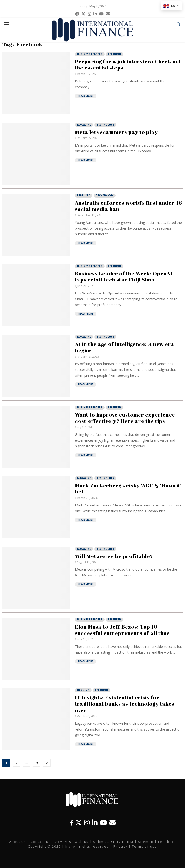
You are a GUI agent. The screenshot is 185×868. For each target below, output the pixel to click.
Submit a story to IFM (113, 842)
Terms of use (145, 846)
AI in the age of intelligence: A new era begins (125, 347)
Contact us (41, 842)
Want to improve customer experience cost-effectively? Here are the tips (125, 418)
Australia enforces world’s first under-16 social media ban (129, 206)
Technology (105, 125)
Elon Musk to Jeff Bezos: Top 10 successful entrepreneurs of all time (122, 630)
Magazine (84, 125)
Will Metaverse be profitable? (114, 556)
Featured (115, 54)
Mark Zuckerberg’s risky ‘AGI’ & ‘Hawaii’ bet (128, 488)
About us (18, 842)
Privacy (120, 846)
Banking (83, 690)
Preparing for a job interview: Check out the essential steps (128, 64)
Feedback (167, 842)
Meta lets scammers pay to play (116, 132)
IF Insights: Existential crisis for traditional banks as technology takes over (125, 704)
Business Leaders (90, 54)
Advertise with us (72, 842)
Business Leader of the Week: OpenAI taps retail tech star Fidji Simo (124, 276)
